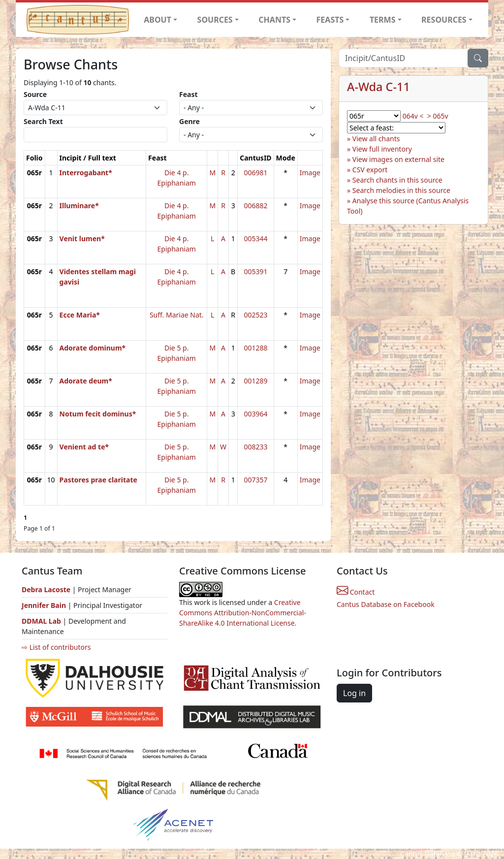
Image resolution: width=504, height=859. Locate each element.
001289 (255, 381)
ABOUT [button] (157, 20)
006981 (255, 173)
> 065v (438, 116)
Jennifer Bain (45, 605)
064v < (413, 116)
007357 (255, 480)
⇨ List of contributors (56, 647)
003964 (255, 414)
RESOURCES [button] (444, 20)
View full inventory (382, 149)
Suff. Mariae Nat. (177, 315)
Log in (354, 693)
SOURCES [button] (215, 20)
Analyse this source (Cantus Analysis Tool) (408, 206)
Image (310, 173)
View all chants (376, 139)
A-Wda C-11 (378, 87)
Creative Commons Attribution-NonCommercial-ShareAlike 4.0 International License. (243, 613)
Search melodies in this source (401, 190)
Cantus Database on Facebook (386, 604)
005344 (255, 239)
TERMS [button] (383, 20)
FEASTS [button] (330, 20)
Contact (356, 592)
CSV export (370, 170)
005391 (255, 271)
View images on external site (398, 159)
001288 (255, 348)
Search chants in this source (397, 180)
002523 (255, 315)
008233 (255, 447)
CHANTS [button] (274, 20)
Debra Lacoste (46, 589)
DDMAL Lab (41, 621)
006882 (255, 206)
